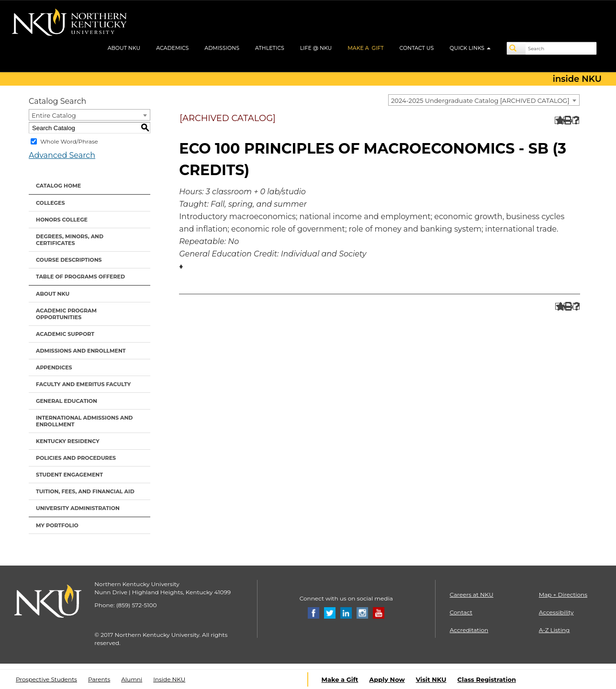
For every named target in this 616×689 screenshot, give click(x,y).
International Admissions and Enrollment (84, 421)
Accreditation (469, 630)
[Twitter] (330, 612)
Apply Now (387, 679)
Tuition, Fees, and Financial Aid (85, 491)
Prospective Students (46, 679)
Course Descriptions (69, 260)
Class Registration (487, 679)
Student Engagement (69, 475)
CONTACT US (417, 48)
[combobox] (484, 100)
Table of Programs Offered (80, 277)
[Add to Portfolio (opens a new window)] (558, 120)
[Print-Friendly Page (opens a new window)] (567, 120)
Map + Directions (563, 595)
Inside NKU (169, 679)
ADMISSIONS (222, 48)
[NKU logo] (69, 24)
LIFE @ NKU (316, 48)
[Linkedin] (346, 612)
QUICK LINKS (470, 48)
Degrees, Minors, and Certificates (70, 240)
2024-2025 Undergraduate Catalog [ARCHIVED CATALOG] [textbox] (480, 100)
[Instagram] (362, 612)
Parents (99, 679)
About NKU (53, 294)
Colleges (50, 203)
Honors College (62, 220)
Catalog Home (58, 186)
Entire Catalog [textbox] (54, 115)
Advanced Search (62, 155)
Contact (461, 612)
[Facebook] (314, 612)
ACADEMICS (172, 48)
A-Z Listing (554, 630)
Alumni (132, 679)
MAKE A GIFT (365, 48)
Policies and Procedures (76, 458)
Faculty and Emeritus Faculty (83, 384)
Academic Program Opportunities (66, 314)
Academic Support (65, 334)
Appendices (54, 367)
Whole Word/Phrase (69, 141)
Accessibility (556, 612)
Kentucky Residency (68, 441)
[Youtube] (379, 612)
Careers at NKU (472, 595)
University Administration (78, 508)
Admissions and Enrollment (81, 351)
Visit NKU (431, 679)
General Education (67, 401)
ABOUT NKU (124, 48)
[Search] (516, 48)
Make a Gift (340, 679)
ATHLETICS (270, 48)
